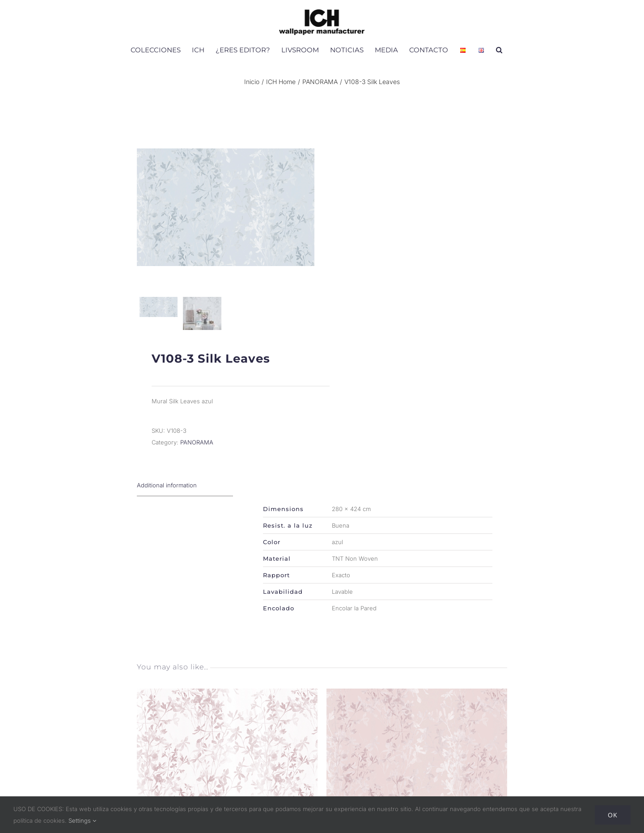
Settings (82, 820)
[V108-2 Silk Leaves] (417, 697)
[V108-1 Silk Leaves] (227, 697)
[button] (499, 50)
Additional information (167, 488)
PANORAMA (197, 445)
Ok (613, 815)
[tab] (185, 488)
